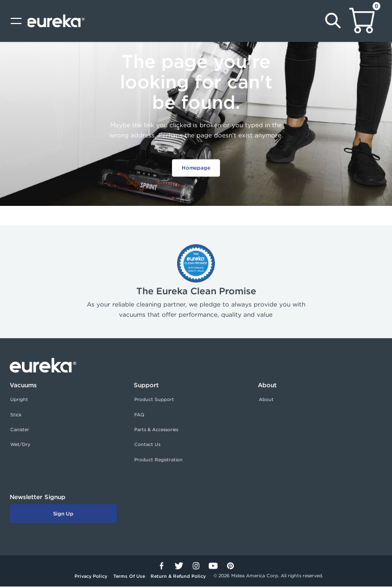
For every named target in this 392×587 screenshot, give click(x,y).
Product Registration (158, 460)
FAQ (139, 415)
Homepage (196, 168)
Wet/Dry (20, 445)
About (266, 400)
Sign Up (63, 514)
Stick (16, 415)
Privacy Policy (91, 577)
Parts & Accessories (156, 430)
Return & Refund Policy (178, 577)
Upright (19, 400)
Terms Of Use (129, 577)
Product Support (154, 400)
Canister (20, 430)
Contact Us (147, 445)
